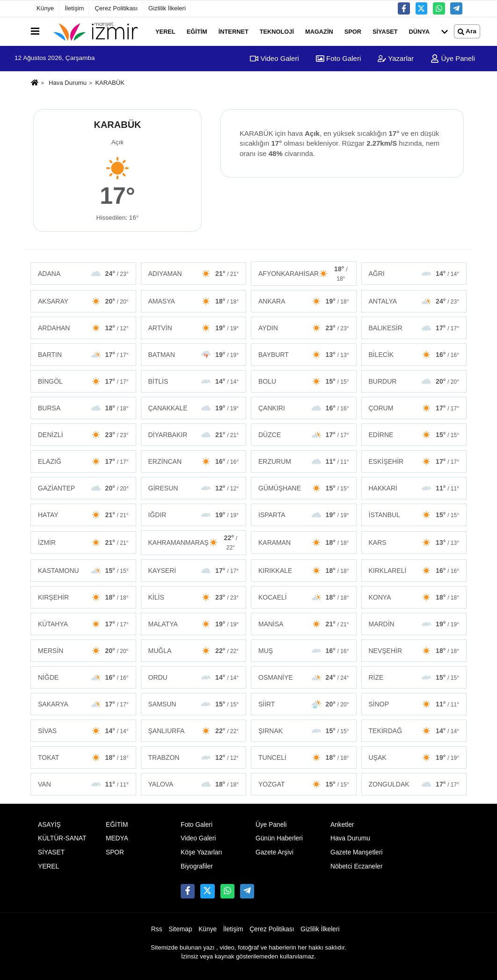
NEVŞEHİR (414, 651)
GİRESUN (194, 488)
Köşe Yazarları (201, 852)
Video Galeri (274, 58)
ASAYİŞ (49, 825)
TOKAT (83, 757)
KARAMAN (304, 542)
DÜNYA (419, 31)
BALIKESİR (414, 328)
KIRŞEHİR (83, 597)
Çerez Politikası (116, 8)
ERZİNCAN (194, 461)
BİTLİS (194, 381)
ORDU (194, 677)
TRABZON (194, 757)
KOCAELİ (304, 597)
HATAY (83, 515)
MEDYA (117, 838)
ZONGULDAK (414, 784)
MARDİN (414, 624)
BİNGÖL (83, 381)
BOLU (304, 381)
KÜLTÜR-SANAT (62, 838)
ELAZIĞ (83, 461)
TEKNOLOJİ (277, 31)
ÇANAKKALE (194, 408)
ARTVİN (194, 328)
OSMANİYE (304, 677)
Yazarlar (396, 58)
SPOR (353, 31)
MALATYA (194, 624)
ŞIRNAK (304, 731)
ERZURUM (304, 461)
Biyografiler (197, 866)
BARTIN (83, 355)
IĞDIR (194, 515)
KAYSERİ (194, 571)
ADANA (83, 274)
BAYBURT (304, 355)
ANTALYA (414, 301)
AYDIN (304, 328)
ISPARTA (304, 515)
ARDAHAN (83, 328)
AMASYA (194, 301)
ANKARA (304, 301)
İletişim (74, 8)
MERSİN (83, 651)
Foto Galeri (338, 58)
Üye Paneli (453, 58)
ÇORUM (414, 408)
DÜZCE (304, 435)
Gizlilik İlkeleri (167, 8)
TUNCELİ (304, 757)
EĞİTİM (197, 31)
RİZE (414, 677)
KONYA (414, 597)
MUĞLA (194, 651)
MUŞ (304, 651)
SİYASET (385, 31)
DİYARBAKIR (194, 435)
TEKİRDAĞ (414, 731)
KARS (414, 542)
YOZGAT (304, 784)
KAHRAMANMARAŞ (194, 542)
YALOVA (194, 784)
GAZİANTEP (83, 488)
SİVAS (83, 731)
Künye (45, 8)
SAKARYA (83, 704)
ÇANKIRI (304, 408)
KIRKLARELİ (414, 571)
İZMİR (83, 542)
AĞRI (414, 274)
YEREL (165, 31)
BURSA (83, 408)
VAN (83, 784)
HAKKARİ (414, 488)
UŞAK (414, 757)
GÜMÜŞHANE (304, 488)
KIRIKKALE (304, 571)
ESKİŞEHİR (414, 461)
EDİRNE (414, 435)
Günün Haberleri (279, 838)
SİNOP (414, 704)
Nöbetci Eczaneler (357, 866)
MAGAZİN (319, 31)
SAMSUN (194, 704)
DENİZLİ (83, 435)
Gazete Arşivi (274, 852)
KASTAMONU (83, 571)
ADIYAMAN (194, 274)
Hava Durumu (68, 83)
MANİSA (304, 624)
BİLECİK (414, 355)
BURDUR (414, 381)
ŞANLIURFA (194, 731)
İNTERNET (234, 31)
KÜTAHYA (83, 624)
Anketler (342, 825)
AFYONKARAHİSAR (304, 274)
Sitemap (180, 929)
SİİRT (304, 704)
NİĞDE (83, 677)
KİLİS (194, 597)
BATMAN (194, 355)
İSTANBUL (414, 515)
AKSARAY (83, 301)
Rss (157, 929)
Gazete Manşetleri (357, 852)
